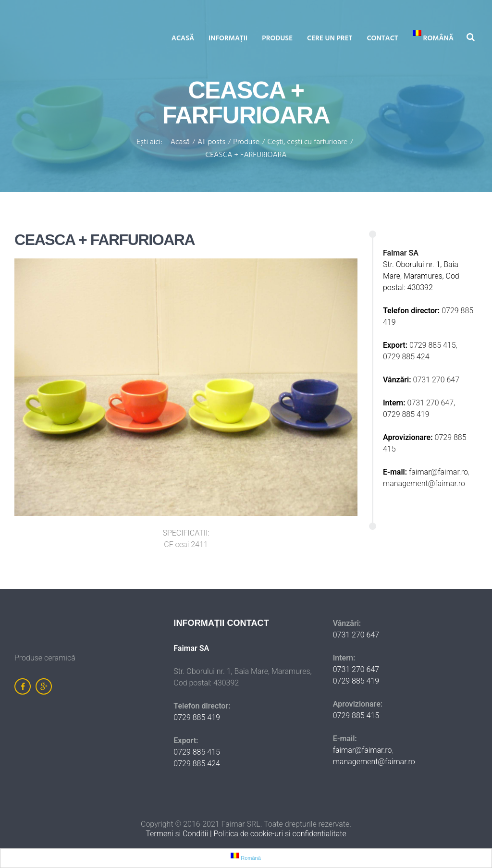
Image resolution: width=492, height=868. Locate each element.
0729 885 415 (197, 752)
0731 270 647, (432, 403)
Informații (228, 38)
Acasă (183, 38)
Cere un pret (330, 38)
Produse (277, 38)
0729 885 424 (406, 357)
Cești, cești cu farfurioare (308, 143)
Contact (382, 38)
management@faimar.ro (424, 483)
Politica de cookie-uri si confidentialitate (280, 834)
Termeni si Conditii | (179, 834)
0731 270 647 (437, 380)
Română (433, 37)
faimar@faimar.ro (438, 472)
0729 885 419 (406, 414)
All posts (211, 143)
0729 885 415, (433, 345)
